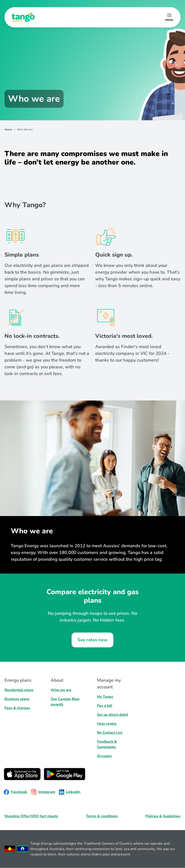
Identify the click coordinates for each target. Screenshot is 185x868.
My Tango (105, 697)
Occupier (105, 756)
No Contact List (110, 733)
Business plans (17, 699)
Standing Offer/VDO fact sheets (31, 816)
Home (8, 130)
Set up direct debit (112, 715)
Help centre (107, 724)
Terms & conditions (102, 816)
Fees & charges (17, 708)
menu (169, 20)
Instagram (43, 792)
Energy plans (18, 680)
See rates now (92, 640)
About (57, 680)
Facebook (15, 792)
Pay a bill (105, 706)
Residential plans (19, 690)
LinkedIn (70, 792)
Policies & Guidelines (163, 816)
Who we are (61, 690)
